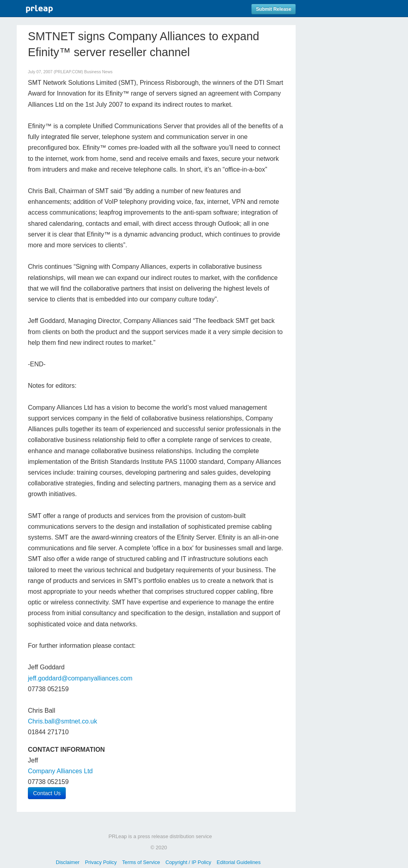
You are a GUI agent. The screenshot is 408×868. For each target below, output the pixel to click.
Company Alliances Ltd (60, 771)
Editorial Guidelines (239, 862)
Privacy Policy (101, 862)
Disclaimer (68, 862)
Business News (98, 72)
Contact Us (47, 793)
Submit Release (274, 9)
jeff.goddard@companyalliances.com (80, 678)
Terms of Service (141, 862)
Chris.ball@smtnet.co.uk (63, 721)
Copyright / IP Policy (188, 862)
